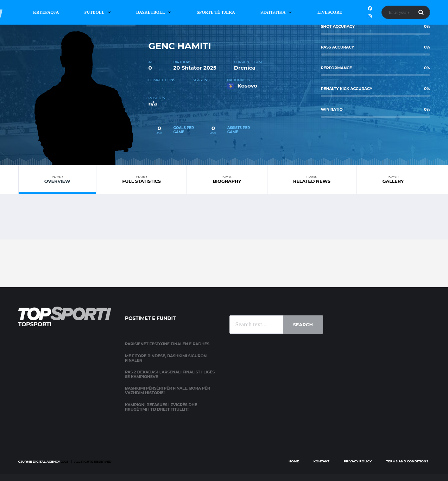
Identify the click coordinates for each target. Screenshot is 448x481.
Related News (312, 179)
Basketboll (151, 12)
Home (294, 461)
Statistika (273, 12)
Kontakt (321, 461)
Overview (57, 179)
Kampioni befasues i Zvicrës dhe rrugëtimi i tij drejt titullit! (161, 407)
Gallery (393, 179)
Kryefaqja (46, 12)
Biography (227, 179)
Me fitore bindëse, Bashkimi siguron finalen (166, 358)
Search (303, 325)
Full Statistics (141, 179)
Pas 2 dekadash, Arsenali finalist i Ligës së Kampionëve (170, 374)
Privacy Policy (358, 461)
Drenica (245, 68)
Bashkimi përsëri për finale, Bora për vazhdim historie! (168, 390)
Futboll (94, 12)
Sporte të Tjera (216, 12)
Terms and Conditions (407, 461)
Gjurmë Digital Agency (39, 461)
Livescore (330, 12)
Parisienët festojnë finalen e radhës (167, 344)
